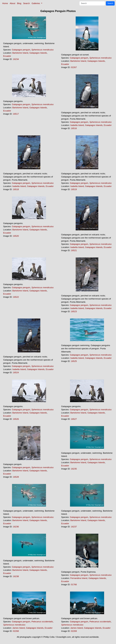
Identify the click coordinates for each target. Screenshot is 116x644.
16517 (16, 114)
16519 (74, 189)
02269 (74, 631)
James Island (19, 628)
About (13, 3)
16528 (16, 477)
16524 (16, 372)
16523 (74, 311)
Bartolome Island (20, 53)
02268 (16, 631)
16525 (74, 361)
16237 (74, 527)
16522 (16, 297)
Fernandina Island (79, 578)
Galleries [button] (36, 3)
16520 (16, 236)
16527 (74, 419)
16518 (16, 189)
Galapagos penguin (21, 50)
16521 (74, 250)
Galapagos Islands (38, 53)
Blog (19, 3)
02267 (74, 67)
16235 (74, 469)
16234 (16, 59)
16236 (16, 527)
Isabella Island (77, 125)
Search (26, 3)
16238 (16, 576)
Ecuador (7, 56)
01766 (74, 584)
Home (5, 3)
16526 (16, 419)
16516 (74, 128)
